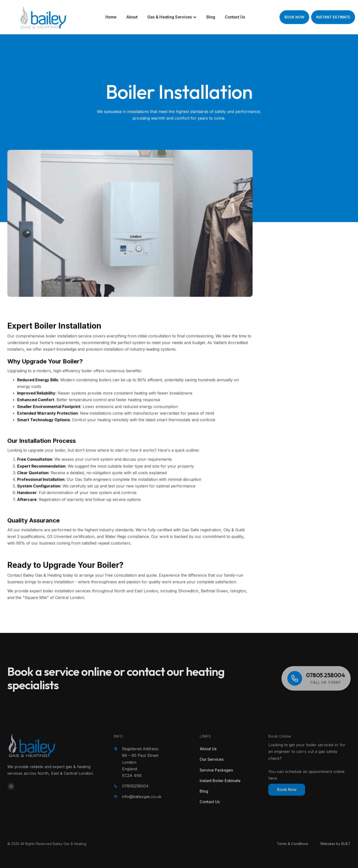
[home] (29, 17)
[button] (172, 17)
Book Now (287, 797)
